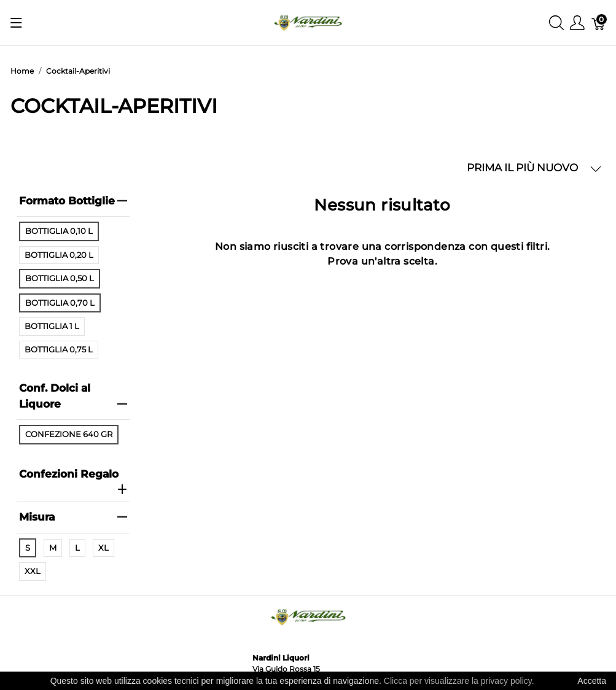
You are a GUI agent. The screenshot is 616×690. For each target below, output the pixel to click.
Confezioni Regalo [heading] (73, 481)
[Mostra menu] (16, 23)
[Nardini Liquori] (308, 22)
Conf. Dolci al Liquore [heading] (73, 396)
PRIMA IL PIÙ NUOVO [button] (534, 168)
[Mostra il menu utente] (577, 23)
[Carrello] (599, 23)
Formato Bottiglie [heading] (73, 201)
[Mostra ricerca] (556, 23)
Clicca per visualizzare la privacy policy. (459, 681)
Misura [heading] (73, 517)
